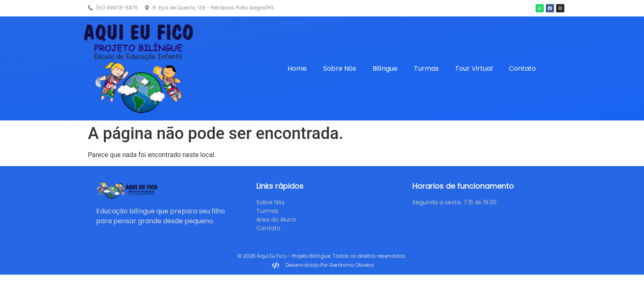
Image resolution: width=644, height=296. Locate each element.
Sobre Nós (340, 68)
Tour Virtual (474, 68)
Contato (522, 68)
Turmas (426, 68)
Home (297, 68)
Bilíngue (385, 68)
